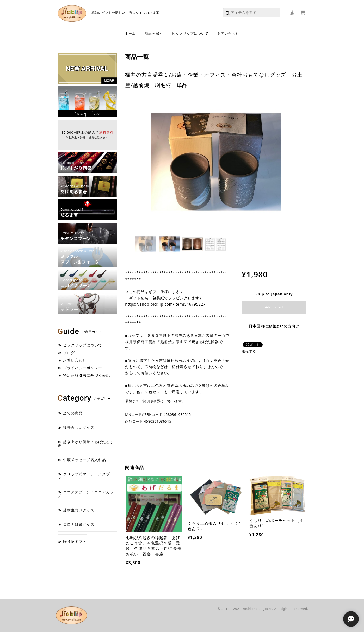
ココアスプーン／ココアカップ (86, 494)
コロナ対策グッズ (79, 524)
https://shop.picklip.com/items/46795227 (165, 304)
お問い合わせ (228, 33)
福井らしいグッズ (79, 427)
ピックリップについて (190, 33)
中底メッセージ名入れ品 (85, 460)
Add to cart (274, 307)
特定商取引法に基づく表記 (87, 375)
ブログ (69, 353)
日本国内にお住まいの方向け (274, 326)
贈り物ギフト (75, 541)
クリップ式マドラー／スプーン (86, 476)
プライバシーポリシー (83, 368)
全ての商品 (73, 413)
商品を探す (154, 33)
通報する (249, 351)
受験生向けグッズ (79, 510)
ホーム (130, 33)
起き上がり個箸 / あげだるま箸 (86, 444)
